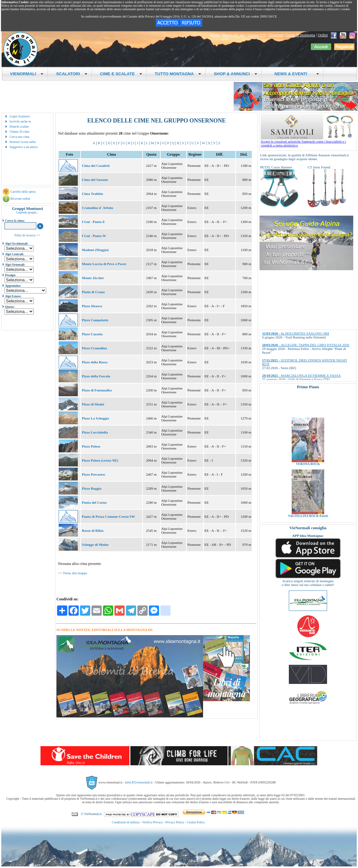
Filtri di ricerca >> (27, 235)
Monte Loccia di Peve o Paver (104, 264)
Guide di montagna (300, 35)
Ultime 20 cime (19, 132)
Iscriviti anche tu (20, 121)
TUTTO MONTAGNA (178, 74)
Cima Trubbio (93, 194)
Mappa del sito (234, 35)
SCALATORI (72, 74)
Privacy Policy (175, 822)
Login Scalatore (20, 116)
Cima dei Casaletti (96, 166)
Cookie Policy (196, 822)
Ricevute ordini (20, 199)
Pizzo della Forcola (96, 376)
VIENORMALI (27, 74)
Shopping (276, 35)
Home (215, 35)
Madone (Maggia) (95, 250)
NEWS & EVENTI (295, 74)
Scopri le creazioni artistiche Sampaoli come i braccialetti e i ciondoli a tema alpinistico (309, 142)
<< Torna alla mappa (73, 573)
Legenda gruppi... (28, 212)
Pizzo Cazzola (92, 334)
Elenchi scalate (19, 126)
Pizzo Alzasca (92, 306)
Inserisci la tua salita (23, 142)
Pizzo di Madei (93, 404)
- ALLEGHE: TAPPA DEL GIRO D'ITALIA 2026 (306, 345)
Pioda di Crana (93, 292)
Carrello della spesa (23, 192)
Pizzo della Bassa (95, 362)
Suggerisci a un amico (24, 147)
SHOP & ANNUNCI (236, 74)
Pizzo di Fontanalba (97, 390)
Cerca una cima (19, 137)
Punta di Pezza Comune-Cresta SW (109, 516)
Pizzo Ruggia (92, 488)
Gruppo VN (257, 35)
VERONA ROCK (308, 471)
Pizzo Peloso (91, 446)
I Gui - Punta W (94, 236)
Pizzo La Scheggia (95, 418)
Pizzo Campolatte (95, 320)
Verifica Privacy (153, 822)
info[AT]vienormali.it (139, 782)
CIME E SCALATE (121, 74)
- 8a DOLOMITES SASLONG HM (296, 333)
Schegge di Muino (95, 545)
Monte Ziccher (93, 278)
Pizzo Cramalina (95, 348)
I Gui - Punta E (93, 222)
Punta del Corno (94, 502)
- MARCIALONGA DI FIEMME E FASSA (301, 375)
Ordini (323, 35)
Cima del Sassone (95, 180)
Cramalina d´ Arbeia (98, 208)
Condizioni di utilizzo (126, 822)
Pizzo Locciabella (95, 432)
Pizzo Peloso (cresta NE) (100, 460)
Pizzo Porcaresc (94, 474)
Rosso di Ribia (93, 530)
